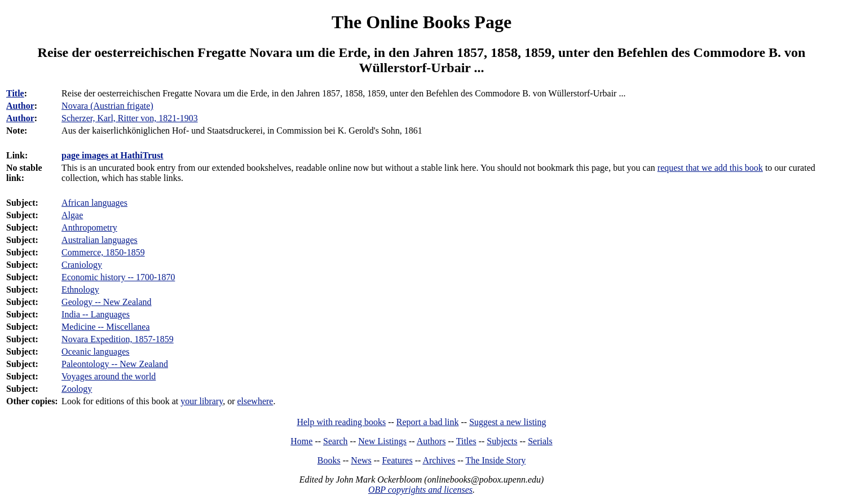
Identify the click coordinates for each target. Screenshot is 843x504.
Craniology (82, 265)
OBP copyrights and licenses (420, 490)
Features (397, 460)
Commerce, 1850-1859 (103, 252)
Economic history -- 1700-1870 (118, 277)
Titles (466, 441)
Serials (540, 441)
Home (301, 441)
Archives (439, 460)
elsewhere (255, 401)
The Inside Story (496, 460)
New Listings (382, 441)
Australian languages (100, 240)
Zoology (77, 389)
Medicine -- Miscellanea (105, 327)
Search (336, 441)
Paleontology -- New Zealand (115, 364)
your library (202, 401)
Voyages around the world (109, 376)
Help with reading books (341, 422)
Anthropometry (89, 227)
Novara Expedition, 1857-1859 (118, 339)
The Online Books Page (421, 22)
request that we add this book (710, 168)
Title (15, 93)
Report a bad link (428, 422)
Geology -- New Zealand (107, 302)
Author (20, 106)
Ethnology (80, 289)
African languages (94, 203)
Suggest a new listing (507, 422)
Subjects (502, 441)
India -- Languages (96, 314)
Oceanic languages (95, 352)
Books (329, 460)
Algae (72, 215)
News (361, 460)
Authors (431, 441)
